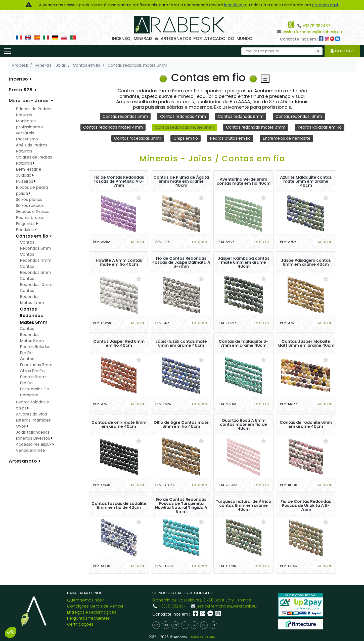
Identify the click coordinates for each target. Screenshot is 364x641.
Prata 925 (21, 90)
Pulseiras (25, 181)
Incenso (19, 79)
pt (214, 626)
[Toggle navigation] (8, 51)
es (175, 626)
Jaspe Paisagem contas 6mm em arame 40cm (306, 263)
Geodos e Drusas (33, 212)
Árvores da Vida (31, 414)
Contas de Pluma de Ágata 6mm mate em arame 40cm (181, 182)
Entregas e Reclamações (92, 612)
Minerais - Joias (29, 101)
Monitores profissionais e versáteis (30, 127)
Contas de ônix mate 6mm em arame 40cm (119, 425)
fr (156, 626)
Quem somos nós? (86, 600)
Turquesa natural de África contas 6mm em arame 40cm (243, 506)
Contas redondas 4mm (183, 116)
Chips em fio (185, 138)
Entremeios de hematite (287, 138)
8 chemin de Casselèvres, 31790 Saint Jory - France (202, 600)
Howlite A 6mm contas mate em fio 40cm (119, 263)
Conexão (342, 51)
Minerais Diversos (33, 438)
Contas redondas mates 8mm (256, 127)
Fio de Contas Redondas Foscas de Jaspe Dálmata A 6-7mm (181, 263)
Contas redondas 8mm (241, 116)
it (185, 626)
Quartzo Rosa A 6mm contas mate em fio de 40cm (243, 425)
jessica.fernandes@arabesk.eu (312, 32)
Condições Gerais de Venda (95, 606)
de (194, 626)
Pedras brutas (30, 218)
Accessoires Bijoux (34, 444)
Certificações (80, 625)
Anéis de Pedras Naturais (32, 148)
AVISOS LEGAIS (203, 637)
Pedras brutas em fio (230, 138)
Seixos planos (29, 199)
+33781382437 (316, 26)
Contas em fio (33, 236)
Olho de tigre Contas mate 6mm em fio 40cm (181, 425)
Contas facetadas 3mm (137, 138)
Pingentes (26, 224)
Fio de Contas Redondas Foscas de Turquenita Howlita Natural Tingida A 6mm (181, 506)
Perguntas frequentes (88, 618)
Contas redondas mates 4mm (112, 127)
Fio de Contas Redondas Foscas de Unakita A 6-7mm (306, 506)
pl (204, 626)
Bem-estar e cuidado (29, 172)
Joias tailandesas (33, 432)
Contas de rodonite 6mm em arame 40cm (306, 425)
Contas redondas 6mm (125, 116)
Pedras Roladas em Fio (320, 127)
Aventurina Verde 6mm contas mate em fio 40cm (244, 182)
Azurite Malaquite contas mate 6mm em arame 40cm (306, 182)
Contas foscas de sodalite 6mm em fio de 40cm (119, 506)
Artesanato (24, 461)
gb (166, 626)
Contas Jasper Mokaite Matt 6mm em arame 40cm (306, 344)
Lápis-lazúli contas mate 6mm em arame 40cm (181, 344)
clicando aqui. (325, 5)
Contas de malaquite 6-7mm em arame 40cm (243, 344)
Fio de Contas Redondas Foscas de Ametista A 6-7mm (119, 182)
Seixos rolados (30, 205)
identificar (235, 5)
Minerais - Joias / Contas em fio (212, 159)
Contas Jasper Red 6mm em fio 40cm (119, 344)
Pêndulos (25, 230)
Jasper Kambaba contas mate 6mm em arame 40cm (244, 263)
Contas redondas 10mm (300, 116)
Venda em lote (30, 450)
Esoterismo (27, 139)
